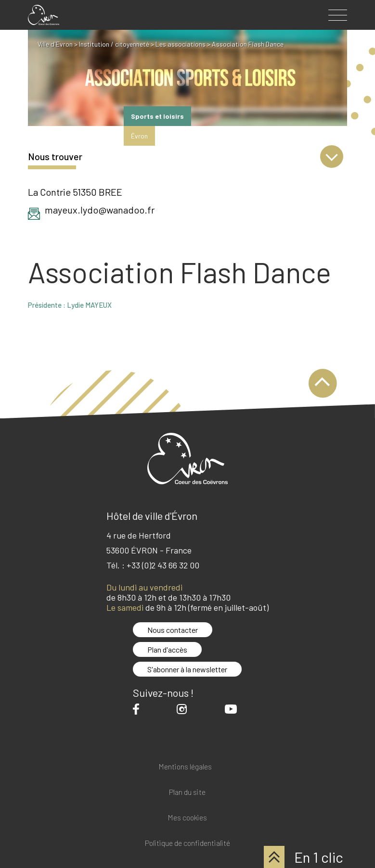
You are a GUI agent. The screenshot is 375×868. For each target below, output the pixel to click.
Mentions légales (185, 767)
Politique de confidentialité (187, 843)
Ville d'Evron (55, 44)
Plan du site (187, 792)
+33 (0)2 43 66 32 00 (163, 565)
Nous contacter (173, 630)
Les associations (181, 44)
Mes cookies (187, 818)
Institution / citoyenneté (114, 44)
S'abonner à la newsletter (187, 669)
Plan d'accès (167, 649)
